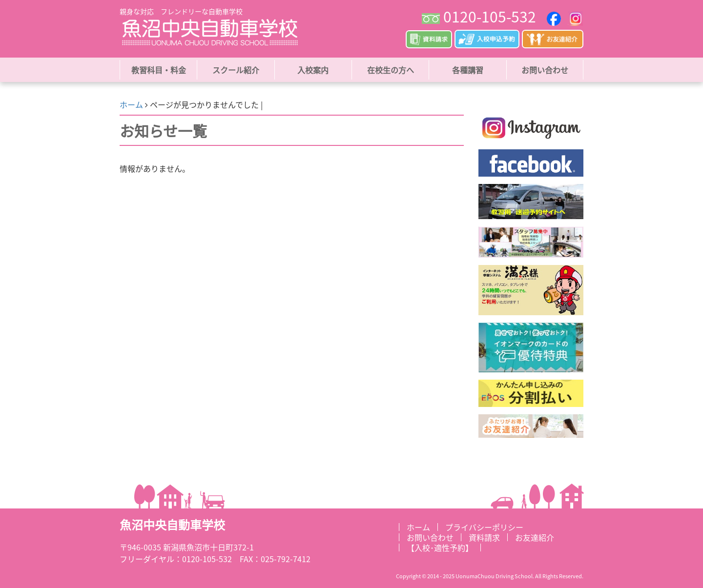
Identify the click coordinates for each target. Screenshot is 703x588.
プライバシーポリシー (484, 527)
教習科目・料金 (159, 70)
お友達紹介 (535, 537)
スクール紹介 (236, 70)
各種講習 (468, 70)
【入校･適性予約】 (440, 547)
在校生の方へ (391, 70)
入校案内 (313, 70)
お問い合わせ (545, 70)
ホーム (131, 104)
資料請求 (484, 537)
